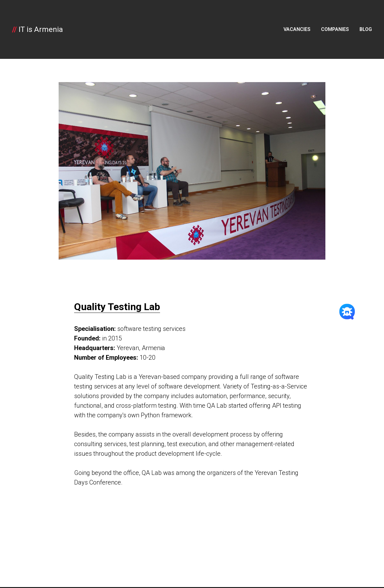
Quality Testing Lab (117, 307)
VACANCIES (297, 29)
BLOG (366, 29)
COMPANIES (335, 29)
